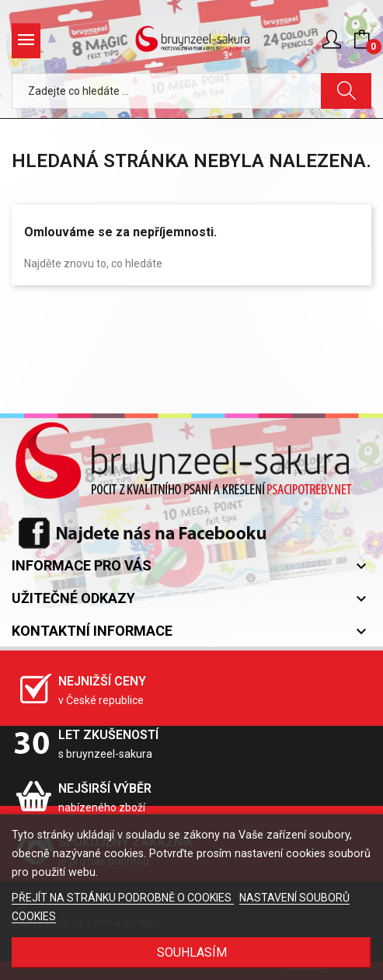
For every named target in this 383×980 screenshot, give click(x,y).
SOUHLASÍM (192, 952)
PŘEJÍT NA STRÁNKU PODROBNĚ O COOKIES (123, 898)
